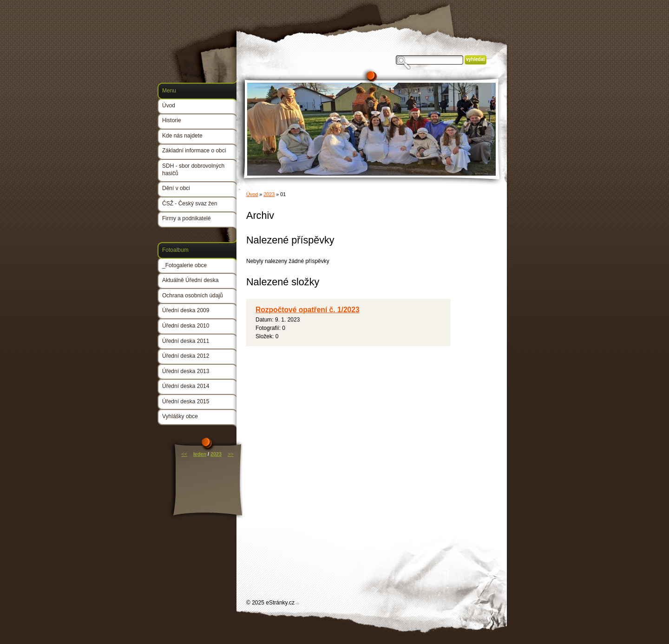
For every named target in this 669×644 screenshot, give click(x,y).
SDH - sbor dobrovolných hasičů (193, 170)
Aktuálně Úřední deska (190, 280)
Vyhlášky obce (180, 416)
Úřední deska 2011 (186, 341)
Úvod (252, 194)
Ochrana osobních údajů (193, 296)
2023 (269, 194)
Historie (172, 120)
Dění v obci (176, 188)
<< (184, 454)
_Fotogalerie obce (184, 265)
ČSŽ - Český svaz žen (190, 204)
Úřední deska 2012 (186, 356)
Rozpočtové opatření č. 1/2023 (308, 310)
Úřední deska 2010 (186, 326)
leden (200, 454)
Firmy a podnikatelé (187, 218)
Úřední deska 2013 (186, 371)
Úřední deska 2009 (186, 310)
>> (231, 454)
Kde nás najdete (182, 136)
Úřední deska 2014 (186, 386)
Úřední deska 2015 (186, 401)
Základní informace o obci (194, 151)
